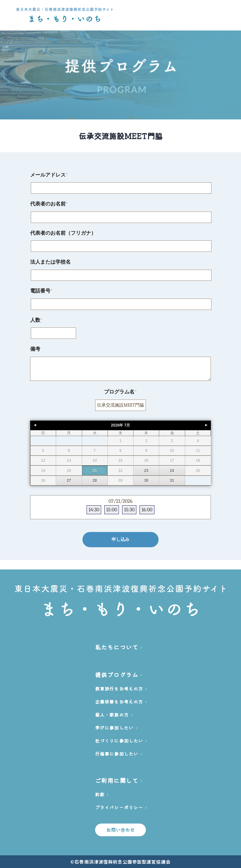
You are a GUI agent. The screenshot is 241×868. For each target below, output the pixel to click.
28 (95, 481)
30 (146, 481)
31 (172, 481)
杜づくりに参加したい (119, 741)
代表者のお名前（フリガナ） (63, 233)
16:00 (147, 510)
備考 (35, 349)
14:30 (94, 510)
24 (172, 471)
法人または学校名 (50, 262)
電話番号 (41, 291)
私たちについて (117, 647)
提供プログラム (117, 675)
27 (69, 481)
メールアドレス (49, 175)
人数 (36, 320)
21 (95, 471)
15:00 (112, 510)
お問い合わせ (121, 830)
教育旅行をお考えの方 (119, 689)
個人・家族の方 (112, 715)
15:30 (129, 510)
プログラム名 (120, 392)
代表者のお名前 (49, 204)
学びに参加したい (114, 728)
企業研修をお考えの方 (119, 702)
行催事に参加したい (117, 754)
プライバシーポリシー (119, 807)
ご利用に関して (117, 780)
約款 (100, 794)
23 (146, 471)
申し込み (120, 539)
